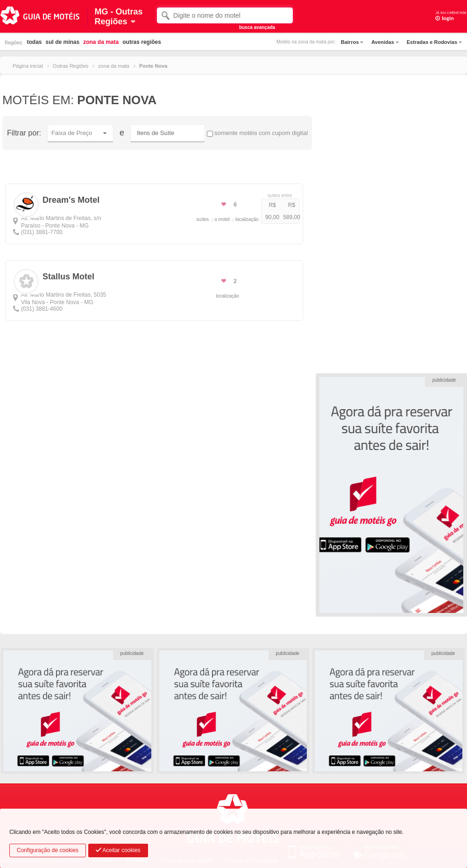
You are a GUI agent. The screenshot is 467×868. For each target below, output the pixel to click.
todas (34, 42)
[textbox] (225, 15)
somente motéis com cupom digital (257, 133)
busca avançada (257, 27)
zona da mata (101, 42)
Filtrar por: (24, 133)
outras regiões (142, 42)
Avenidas (383, 42)
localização (247, 219)
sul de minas (62, 42)
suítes (203, 219)
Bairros (350, 42)
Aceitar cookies (118, 850)
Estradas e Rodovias (432, 42)
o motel (222, 219)
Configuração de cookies (48, 850)
